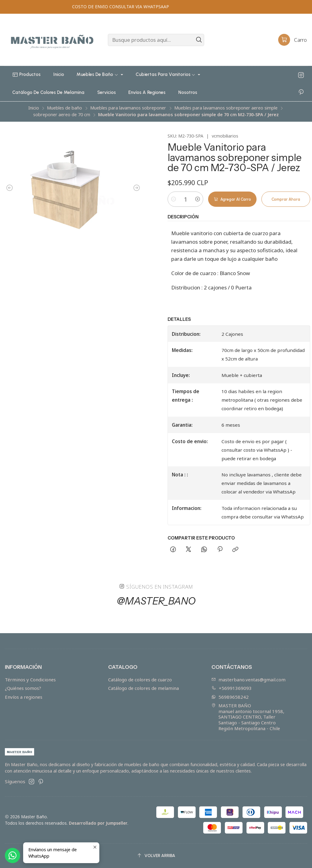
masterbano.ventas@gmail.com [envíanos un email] (248, 680)
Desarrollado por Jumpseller (98, 823)
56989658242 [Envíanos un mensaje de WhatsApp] (230, 697)
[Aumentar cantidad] (197, 199)
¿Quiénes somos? (23, 688)
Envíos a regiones (24, 697)
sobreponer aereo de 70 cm (62, 115)
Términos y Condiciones (30, 680)
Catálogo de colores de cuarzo (140, 680)
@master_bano (156, 604)
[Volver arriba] (156, 856)
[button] (27, 75)
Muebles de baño (64, 108)
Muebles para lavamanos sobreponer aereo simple (226, 108)
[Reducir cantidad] (173, 199)
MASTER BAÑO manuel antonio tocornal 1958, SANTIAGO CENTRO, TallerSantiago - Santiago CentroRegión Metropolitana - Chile (248, 717)
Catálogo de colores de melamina (144, 688)
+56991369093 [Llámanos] (232, 688)
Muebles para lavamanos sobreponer (128, 108)
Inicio (34, 108)
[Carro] (292, 40)
